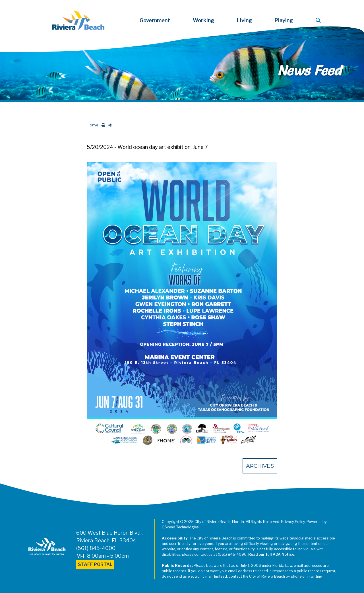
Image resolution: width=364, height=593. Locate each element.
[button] (319, 20)
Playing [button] (284, 20)
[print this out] (102, 125)
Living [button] (244, 20)
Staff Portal (95, 564)
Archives (260, 466)
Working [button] (203, 20)
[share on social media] (109, 125)
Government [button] (155, 20)
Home (93, 125)
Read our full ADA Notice (271, 554)
